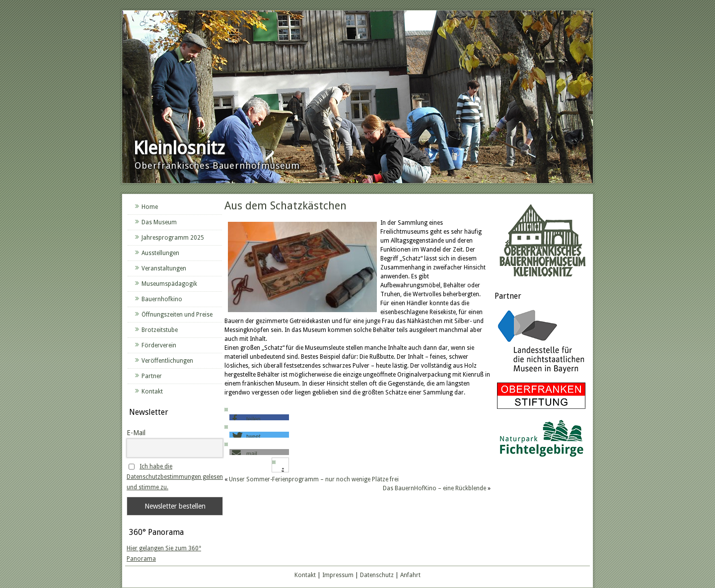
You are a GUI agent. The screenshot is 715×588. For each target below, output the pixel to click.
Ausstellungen (160, 253)
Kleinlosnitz (179, 148)
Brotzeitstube (160, 330)
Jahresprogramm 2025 (173, 238)
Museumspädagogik (169, 284)
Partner (152, 376)
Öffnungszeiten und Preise (177, 315)
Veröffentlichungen (167, 361)
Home (150, 207)
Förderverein (159, 345)
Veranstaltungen (164, 268)
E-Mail (136, 433)
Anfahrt (410, 575)
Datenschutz (377, 575)
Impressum (338, 575)
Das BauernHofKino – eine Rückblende (434, 488)
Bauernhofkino (162, 299)
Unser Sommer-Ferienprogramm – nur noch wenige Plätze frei (314, 479)
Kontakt (152, 392)
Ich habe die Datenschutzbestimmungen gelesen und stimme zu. (175, 477)
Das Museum (159, 222)
